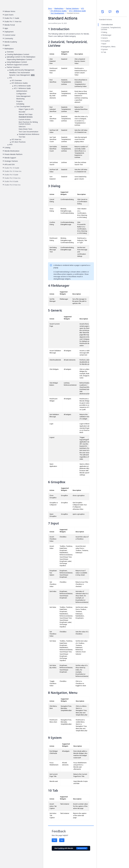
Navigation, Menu (109, 47)
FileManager (107, 35)
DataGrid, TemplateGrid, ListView (111, 28)
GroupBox (106, 41)
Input (104, 44)
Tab (105, 52)
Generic (105, 38)
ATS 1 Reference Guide (77, 11)
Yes (54, 840)
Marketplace (59, 8)
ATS (83, 8)
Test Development (57, 13)
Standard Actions (106, 20)
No (62, 840)
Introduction (107, 25)
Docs (50, 8)
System (105, 49)
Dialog (105, 32)
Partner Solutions (72, 8)
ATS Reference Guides (59, 11)
